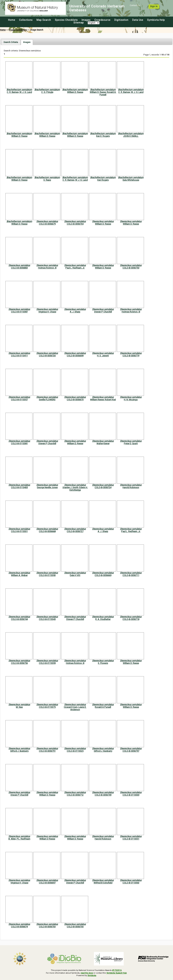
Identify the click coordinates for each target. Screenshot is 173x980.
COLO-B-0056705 (75, 927)
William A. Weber (19, 575)
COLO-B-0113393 (47, 575)
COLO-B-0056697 (47, 883)
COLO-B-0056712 (75, 795)
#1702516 (117, 970)
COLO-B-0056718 (131, 619)
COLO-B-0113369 (131, 795)
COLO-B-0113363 (131, 883)
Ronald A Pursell (103, 707)
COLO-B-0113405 (19, 487)
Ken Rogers (103, 180)
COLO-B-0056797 (131, 751)
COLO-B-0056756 (19, 663)
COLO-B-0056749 (103, 795)
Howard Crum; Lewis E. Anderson (75, 708)
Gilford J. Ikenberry (19, 751)
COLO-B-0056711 (131, 575)
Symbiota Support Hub (117, 973)
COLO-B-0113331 (19, 531)
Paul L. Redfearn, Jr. (75, 268)
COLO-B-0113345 (47, 619)
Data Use (138, 20)
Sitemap (79, 23)
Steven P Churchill (103, 312)
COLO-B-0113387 (19, 312)
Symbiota (92, 975)
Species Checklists (66, 20)
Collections (26, 20)
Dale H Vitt (75, 575)
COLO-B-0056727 (75, 531)
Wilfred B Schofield (103, 883)
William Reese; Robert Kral (103, 400)
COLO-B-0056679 (47, 224)
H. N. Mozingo (131, 400)
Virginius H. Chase (47, 312)
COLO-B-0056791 (47, 751)
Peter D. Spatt (131, 444)
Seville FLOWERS (47, 400)
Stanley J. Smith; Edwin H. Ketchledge (75, 489)
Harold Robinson (131, 487)
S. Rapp (47, 180)
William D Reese (47, 839)
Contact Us (135, 5)
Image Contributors (18, 30)
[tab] (11, 42)
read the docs (87, 973)
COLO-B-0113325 (75, 751)
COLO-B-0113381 (19, 444)
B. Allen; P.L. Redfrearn (19, 839)
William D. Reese (75, 92)
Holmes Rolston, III (47, 268)
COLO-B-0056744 (19, 619)
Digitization (121, 20)
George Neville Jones (47, 487)
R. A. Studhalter (103, 619)
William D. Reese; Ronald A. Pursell (103, 93)
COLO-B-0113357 (19, 400)
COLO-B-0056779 (131, 356)
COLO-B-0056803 (19, 268)
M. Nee (19, 707)
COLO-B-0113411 (19, 356)
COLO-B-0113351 (131, 839)
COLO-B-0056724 (103, 487)
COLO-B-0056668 (47, 531)
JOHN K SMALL (131, 136)
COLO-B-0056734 (75, 224)
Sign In (154, 6)
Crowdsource (102, 20)
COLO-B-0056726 (47, 356)
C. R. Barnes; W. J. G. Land (19, 92)
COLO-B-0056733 (47, 927)
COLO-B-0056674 (19, 927)
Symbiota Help (156, 20)
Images (86, 20)
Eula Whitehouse (131, 180)
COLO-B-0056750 (131, 268)
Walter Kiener (103, 444)
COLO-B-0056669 (103, 575)
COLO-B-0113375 (47, 707)
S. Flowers (103, 663)
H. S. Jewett (103, 356)
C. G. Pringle (47, 92)
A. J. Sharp (75, 312)
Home (12, 20)
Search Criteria (11, 42)
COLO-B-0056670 (75, 400)
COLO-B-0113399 (47, 663)
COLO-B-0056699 (75, 356)
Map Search (44, 20)
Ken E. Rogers (103, 136)
